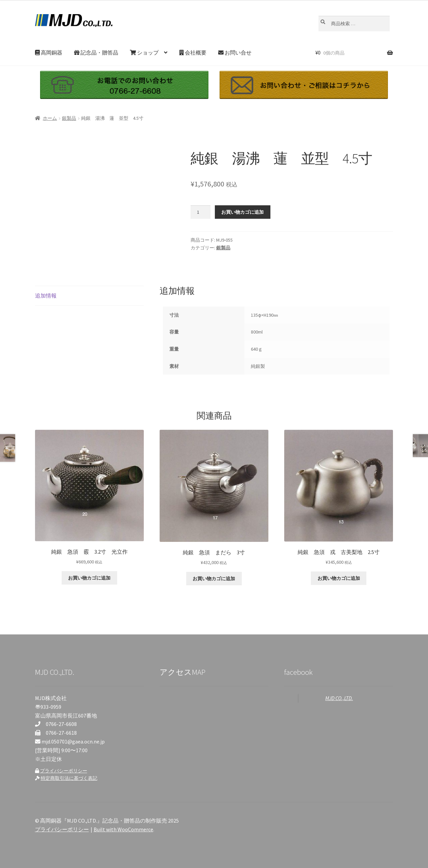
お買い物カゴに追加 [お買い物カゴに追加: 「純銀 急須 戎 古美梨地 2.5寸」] (339, 578)
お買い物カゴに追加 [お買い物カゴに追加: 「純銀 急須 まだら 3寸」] (214, 579)
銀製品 (69, 118)
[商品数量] (201, 212)
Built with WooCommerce (123, 829)
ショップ (144, 53)
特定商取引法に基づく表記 (69, 778)
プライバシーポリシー (64, 771)
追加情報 (46, 296)
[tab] (90, 296)
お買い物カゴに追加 (242, 212)
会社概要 (193, 53)
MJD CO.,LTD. (339, 698)
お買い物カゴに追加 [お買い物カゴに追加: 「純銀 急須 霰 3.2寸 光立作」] (89, 578)
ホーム (50, 118)
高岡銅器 (49, 53)
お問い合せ (235, 53)
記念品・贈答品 (96, 53)
